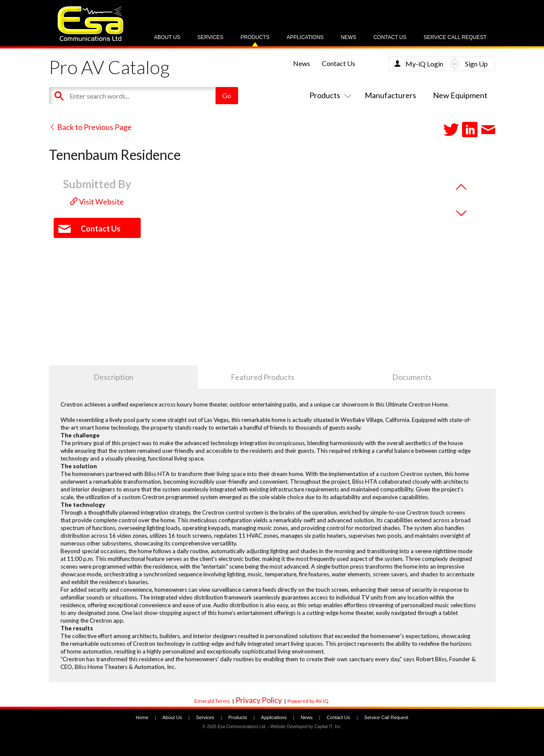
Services (210, 37)
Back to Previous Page (90, 127)
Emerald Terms (212, 701)
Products (255, 37)
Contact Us (390, 37)
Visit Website (97, 202)
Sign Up (476, 64)
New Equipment (460, 95)
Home (142, 717)
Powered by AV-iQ (308, 701)
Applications (305, 37)
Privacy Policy (259, 700)
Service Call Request (455, 37)
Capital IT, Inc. (328, 727)
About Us (167, 37)
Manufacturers (390, 95)
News (348, 37)
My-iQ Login (424, 64)
